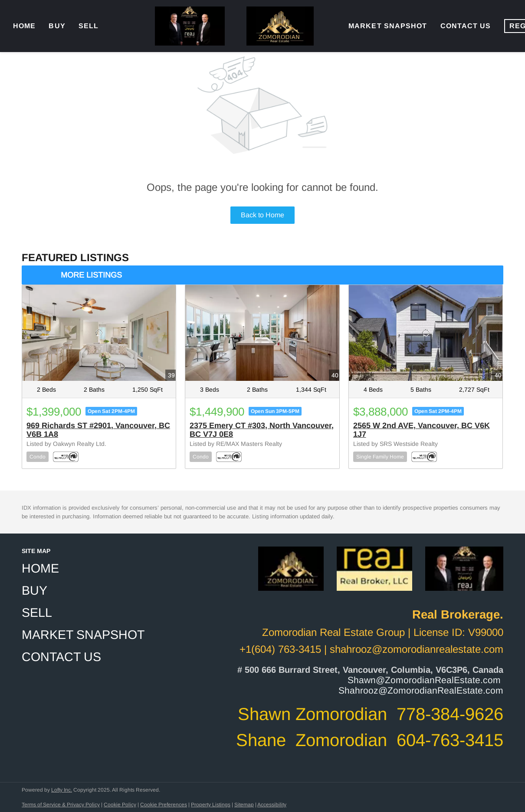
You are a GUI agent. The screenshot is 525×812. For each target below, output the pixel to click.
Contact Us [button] (466, 26)
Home (24, 26)
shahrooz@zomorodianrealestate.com (417, 649)
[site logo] (291, 577)
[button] (86, 568)
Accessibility (272, 805)
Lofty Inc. (62, 790)
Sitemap (244, 805)
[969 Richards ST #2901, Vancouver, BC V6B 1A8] (99, 333)
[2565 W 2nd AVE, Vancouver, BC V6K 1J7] (426, 333)
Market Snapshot (388, 26)
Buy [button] (57, 26)
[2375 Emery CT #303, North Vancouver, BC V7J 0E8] (262, 333)
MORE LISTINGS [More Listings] (91, 275)
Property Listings (211, 805)
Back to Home (262, 215)
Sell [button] (89, 26)
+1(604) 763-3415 (280, 649)
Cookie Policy (120, 805)
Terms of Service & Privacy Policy (61, 805)
